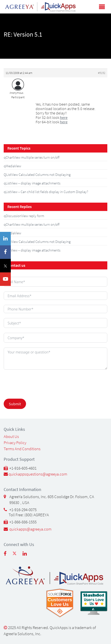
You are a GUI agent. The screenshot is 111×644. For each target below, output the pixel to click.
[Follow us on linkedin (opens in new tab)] (28, 555)
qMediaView (12, 166)
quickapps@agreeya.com (30, 529)
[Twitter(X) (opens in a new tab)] (5, 266)
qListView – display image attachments (32, 183)
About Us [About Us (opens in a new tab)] (11, 436)
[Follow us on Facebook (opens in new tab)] (8, 555)
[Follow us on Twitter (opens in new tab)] (18, 555)
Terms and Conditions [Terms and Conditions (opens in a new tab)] (22, 449)
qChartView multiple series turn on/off (32, 157)
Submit (15, 404)
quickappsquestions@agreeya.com (38, 474)
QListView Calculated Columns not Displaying (37, 175)
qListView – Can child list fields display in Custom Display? (46, 192)
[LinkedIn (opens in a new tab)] (5, 239)
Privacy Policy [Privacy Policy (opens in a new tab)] (15, 443)
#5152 (102, 73)
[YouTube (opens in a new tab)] (5, 279)
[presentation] (34, 382)
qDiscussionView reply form (24, 216)
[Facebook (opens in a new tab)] (5, 252)
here (64, 117)
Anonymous (16, 93)
